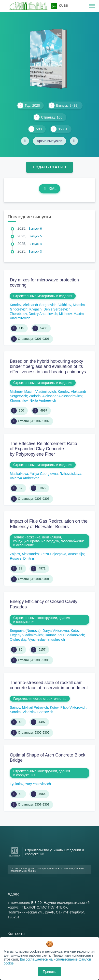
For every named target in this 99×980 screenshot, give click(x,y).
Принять (49, 972)
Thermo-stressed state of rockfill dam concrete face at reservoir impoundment (49, 685)
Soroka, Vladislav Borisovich (32, 712)
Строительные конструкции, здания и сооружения (42, 620)
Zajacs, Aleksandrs (24, 554)
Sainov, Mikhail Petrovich (29, 707)
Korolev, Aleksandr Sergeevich (33, 305)
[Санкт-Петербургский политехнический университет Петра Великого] (15, 857)
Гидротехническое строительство (40, 699)
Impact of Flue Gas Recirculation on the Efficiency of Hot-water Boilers (49, 524)
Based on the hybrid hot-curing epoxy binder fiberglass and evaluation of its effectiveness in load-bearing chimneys (48, 367)
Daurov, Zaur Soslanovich (64, 635)
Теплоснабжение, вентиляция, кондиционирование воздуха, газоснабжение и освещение (49, 541)
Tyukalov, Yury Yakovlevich (30, 784)
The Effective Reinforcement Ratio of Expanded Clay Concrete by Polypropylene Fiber (43, 449)
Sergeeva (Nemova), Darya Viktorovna (39, 631)
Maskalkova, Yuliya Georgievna (34, 474)
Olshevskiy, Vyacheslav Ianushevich (37, 639)
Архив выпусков (50, 141)
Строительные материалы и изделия (43, 296)
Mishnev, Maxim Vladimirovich (33, 392)
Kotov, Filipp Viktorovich (68, 707)
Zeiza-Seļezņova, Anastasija (62, 554)
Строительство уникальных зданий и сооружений (54, 852)
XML (50, 189)
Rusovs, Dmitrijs (22, 558)
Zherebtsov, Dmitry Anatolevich (34, 314)
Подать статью (49, 167)
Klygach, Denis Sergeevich (50, 309)
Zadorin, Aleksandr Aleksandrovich (55, 396)
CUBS (63, 6)
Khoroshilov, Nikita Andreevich (33, 400)
